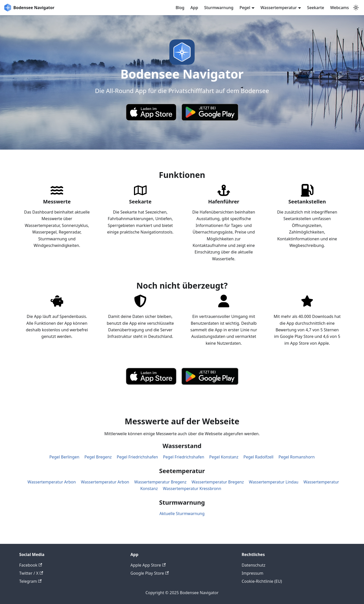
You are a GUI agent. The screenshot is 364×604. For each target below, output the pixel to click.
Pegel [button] (245, 8)
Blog (180, 8)
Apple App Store (148, 565)
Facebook (31, 565)
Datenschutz (254, 565)
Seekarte (316, 8)
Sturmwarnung (219, 8)
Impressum (253, 573)
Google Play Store (150, 573)
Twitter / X (31, 573)
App (194, 8)
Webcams (339, 8)
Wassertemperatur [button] (279, 8)
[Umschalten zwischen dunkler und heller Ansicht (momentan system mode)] (356, 8)
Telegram (30, 581)
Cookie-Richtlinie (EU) (262, 581)
